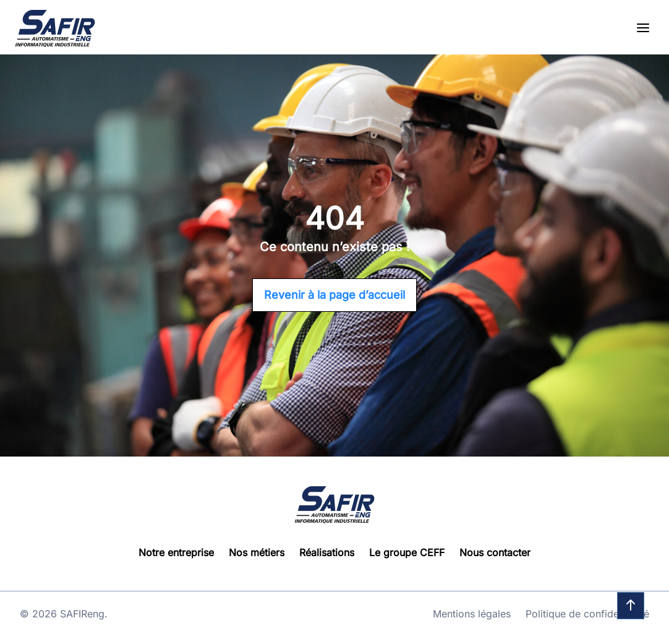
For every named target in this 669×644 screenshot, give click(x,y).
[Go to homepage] (55, 28)
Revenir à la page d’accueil (335, 295)
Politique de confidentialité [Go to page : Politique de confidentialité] (587, 614)
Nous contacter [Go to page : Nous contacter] (495, 552)
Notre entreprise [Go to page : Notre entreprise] (176, 552)
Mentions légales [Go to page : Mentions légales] (472, 614)
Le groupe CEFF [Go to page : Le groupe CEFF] (407, 552)
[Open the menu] (643, 29)
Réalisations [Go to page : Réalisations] (327, 552)
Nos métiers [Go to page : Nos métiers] (257, 552)
